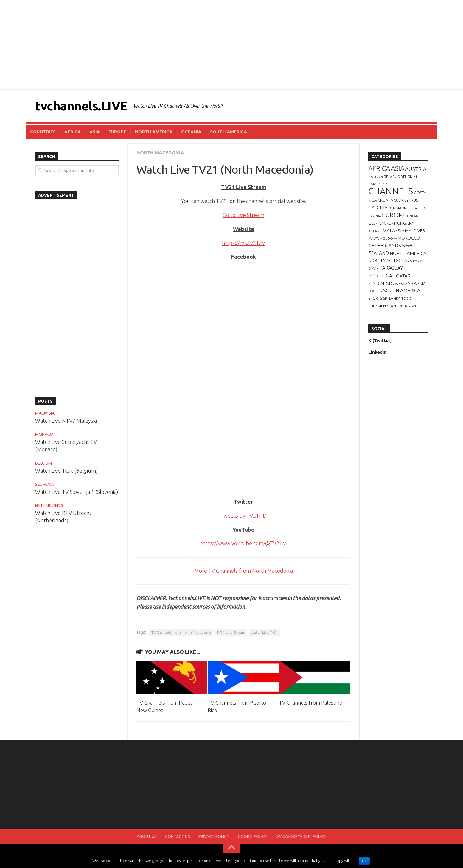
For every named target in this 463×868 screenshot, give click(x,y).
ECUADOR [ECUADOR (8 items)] (416, 208)
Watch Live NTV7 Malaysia (66, 421)
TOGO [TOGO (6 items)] (407, 298)
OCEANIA (191, 132)
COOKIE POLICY (253, 836)
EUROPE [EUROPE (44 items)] (394, 215)
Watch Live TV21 (264, 632)
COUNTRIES (43, 132)
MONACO (44, 434)
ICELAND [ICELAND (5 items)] (375, 231)
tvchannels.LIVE (81, 106)
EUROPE (117, 132)
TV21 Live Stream (231, 632)
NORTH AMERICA (154, 132)
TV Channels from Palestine (310, 703)
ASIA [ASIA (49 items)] (398, 168)
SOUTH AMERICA (229, 132)
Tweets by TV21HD (244, 516)
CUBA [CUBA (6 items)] (398, 200)
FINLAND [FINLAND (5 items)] (414, 216)
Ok (364, 861)
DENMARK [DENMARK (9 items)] (397, 208)
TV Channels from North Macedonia (181, 632)
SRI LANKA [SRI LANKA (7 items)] (392, 298)
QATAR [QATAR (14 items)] (403, 276)
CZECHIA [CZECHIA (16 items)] (378, 207)
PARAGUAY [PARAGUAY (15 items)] (391, 268)
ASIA (95, 132)
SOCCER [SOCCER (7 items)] (375, 291)
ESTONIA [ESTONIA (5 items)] (375, 216)
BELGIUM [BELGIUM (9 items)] (409, 177)
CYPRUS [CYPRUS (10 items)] (411, 200)
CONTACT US (178, 836)
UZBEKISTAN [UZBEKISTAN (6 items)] (406, 306)
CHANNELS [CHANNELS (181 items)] (391, 191)
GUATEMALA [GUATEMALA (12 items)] (381, 223)
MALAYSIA (45, 413)
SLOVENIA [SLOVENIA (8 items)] (417, 283)
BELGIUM (43, 463)
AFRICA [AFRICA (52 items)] (379, 168)
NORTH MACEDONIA (160, 153)
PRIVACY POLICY (214, 836)
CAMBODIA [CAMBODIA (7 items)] (378, 184)
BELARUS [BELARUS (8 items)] (392, 177)
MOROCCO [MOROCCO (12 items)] (409, 238)
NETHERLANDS (49, 505)
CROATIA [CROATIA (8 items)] (385, 200)
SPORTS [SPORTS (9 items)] (375, 298)
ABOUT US (147, 836)
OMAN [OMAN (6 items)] (373, 268)
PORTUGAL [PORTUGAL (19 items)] (382, 275)
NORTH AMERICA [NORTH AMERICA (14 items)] (408, 253)
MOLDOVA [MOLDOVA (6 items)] (388, 238)
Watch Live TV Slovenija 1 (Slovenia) (77, 492)
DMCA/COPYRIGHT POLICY (301, 836)
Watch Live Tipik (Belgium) (66, 471)
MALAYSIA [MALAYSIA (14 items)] (393, 230)
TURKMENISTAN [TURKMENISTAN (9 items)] (382, 306)
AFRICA (73, 132)
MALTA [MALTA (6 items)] (373, 238)
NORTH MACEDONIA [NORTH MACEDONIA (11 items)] (388, 260)
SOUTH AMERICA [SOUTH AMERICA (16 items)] (402, 291)
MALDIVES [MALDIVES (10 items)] (415, 231)
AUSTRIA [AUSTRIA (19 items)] (416, 169)
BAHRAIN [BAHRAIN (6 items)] (376, 177)
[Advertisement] (231, 45)
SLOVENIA (45, 484)
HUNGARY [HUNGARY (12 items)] (404, 223)
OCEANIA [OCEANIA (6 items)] (415, 261)
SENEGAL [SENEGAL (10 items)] (377, 283)
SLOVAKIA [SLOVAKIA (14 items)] (397, 283)
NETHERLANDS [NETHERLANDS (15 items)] (385, 246)
